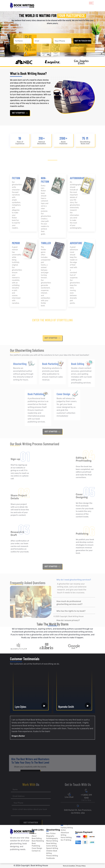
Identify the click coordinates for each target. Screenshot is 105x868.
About (34, 836)
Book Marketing (38, 841)
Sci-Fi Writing (66, 840)
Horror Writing (66, 838)
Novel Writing (51, 843)
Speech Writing (52, 848)
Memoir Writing (52, 841)
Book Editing (37, 839)
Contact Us (36, 851)
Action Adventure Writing (65, 833)
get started (20, 113)
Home (34, 834)
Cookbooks (51, 858)
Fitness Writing (52, 856)
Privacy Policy (81, 866)
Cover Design (37, 848)
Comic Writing (52, 846)
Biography (50, 836)
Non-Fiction (51, 834)
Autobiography (52, 839)
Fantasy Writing (67, 828)
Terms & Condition (69, 866)
